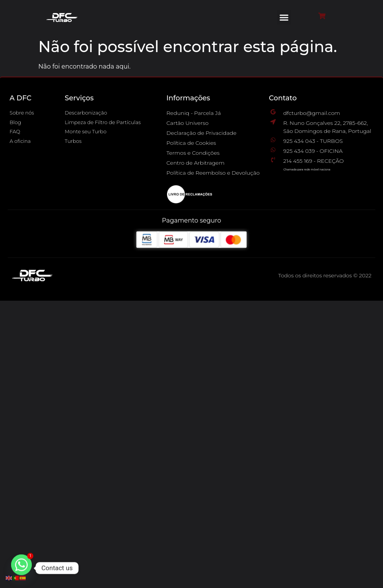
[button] (284, 17)
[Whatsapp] (21, 568)
